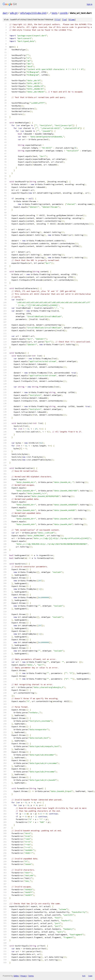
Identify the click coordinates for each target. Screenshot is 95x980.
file (58, 20)
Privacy (23, 976)
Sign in (90, 4)
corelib (64, 13)
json (90, 976)
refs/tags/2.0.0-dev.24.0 (33, 13)
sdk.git (14, 13)
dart (5, 13)
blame (72, 20)
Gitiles (16, 976)
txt (84, 976)
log (64, 20)
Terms (31, 976)
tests (54, 13)
